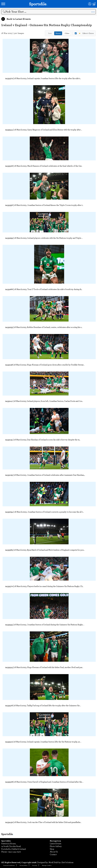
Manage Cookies (47, 865)
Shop (52, 849)
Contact (53, 854)
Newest (58, 33)
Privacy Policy (24, 865)
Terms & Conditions (9, 865)
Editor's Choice (84, 33)
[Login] (90, 4)
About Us (54, 852)
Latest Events (56, 843)
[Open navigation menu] (3, 4)
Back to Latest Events (16, 19)
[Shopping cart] (94, 4)
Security (35, 865)
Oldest (67, 33)
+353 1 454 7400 (14, 852)
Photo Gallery (56, 846)
